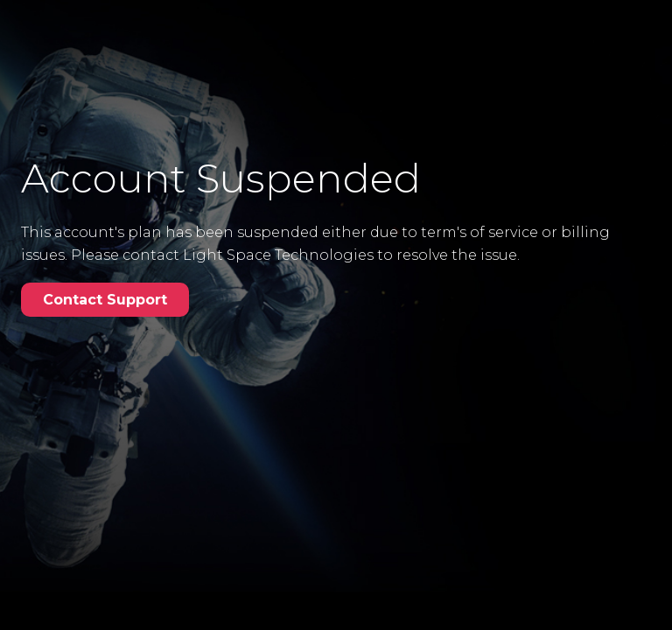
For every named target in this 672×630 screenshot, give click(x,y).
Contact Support (105, 300)
